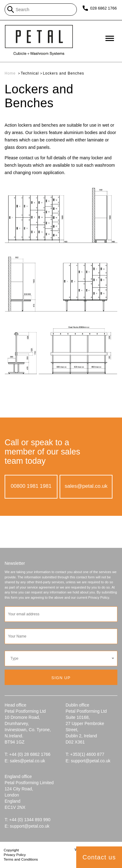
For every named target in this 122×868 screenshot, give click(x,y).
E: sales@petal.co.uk (25, 761)
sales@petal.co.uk (86, 486)
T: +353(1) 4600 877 (85, 754)
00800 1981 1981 (31, 486)
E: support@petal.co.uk (88, 761)
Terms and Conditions (21, 859)
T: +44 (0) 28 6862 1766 (28, 754)
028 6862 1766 (103, 8)
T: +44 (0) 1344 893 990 (28, 820)
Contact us (99, 857)
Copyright (11, 850)
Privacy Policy (15, 855)
